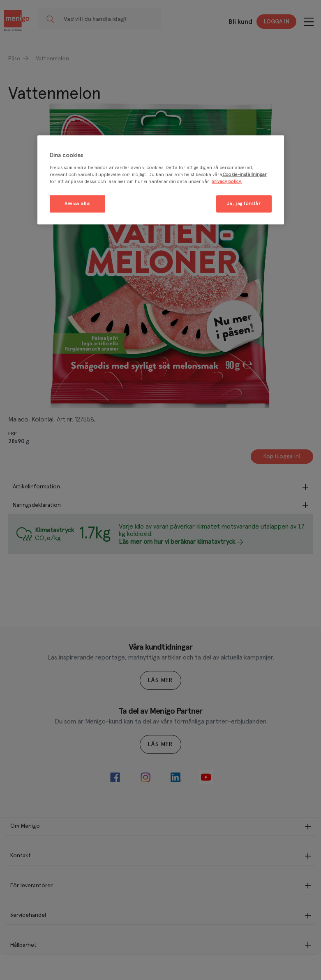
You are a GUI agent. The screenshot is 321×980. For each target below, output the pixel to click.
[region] (161, 180)
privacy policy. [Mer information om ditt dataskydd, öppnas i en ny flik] (227, 182)
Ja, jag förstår (244, 204)
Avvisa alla (77, 204)
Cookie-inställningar (245, 175)
